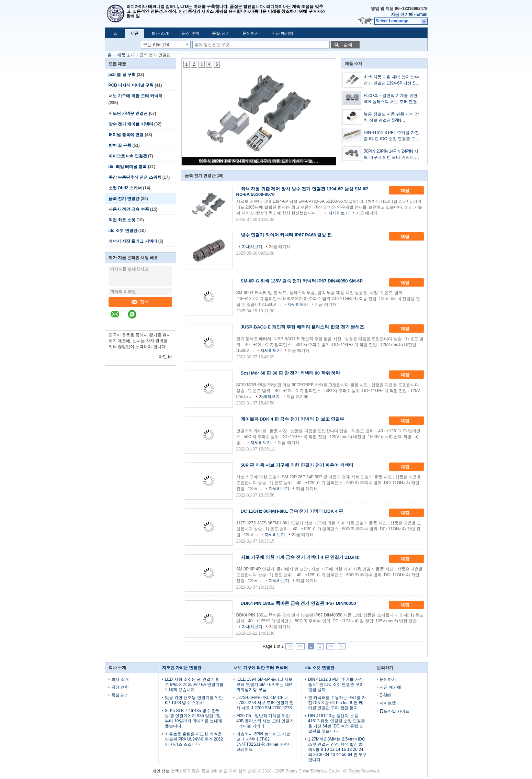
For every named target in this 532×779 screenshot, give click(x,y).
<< (300, 646)
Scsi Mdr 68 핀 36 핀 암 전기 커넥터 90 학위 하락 (291, 373)
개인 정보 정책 (166, 771)
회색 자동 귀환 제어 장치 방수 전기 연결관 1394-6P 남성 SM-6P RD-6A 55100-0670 (392, 80)
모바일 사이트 (394, 711)
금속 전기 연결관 (124, 199)
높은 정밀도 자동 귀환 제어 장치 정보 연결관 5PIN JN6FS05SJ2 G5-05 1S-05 (391, 118)
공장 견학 (190, 33)
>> (331, 646)
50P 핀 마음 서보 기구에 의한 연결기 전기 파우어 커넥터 (297, 465)
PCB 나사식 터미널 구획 (131, 85)
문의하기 (251, 33)
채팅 (410, 191)
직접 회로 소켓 (122, 220)
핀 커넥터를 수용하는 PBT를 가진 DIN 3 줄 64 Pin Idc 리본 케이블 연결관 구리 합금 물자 (337, 703)
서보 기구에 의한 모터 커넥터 (135, 96)
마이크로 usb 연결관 (128, 156)
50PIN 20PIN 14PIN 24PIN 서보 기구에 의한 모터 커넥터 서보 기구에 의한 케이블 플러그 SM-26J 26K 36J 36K (259, 161)
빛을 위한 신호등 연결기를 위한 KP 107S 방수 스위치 (194, 700)
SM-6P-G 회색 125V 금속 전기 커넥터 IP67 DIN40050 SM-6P (302, 281)
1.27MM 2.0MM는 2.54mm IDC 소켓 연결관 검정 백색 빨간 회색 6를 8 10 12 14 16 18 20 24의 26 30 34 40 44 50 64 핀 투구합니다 (337, 749)
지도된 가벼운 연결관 (128, 113)
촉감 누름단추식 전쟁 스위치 (135, 177)
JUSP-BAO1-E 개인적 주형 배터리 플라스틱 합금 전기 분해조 (303, 327)
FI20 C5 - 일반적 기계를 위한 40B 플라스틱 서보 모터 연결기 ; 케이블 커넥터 (392, 99)
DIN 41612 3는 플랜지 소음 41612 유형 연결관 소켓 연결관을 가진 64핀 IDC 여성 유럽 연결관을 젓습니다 (337, 724)
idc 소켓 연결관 (123, 231)
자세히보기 (339, 213)
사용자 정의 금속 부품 (129, 209)
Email (422, 14)
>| (342, 646)
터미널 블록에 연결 (126, 135)
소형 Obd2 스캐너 (125, 188)
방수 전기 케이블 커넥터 (131, 124)
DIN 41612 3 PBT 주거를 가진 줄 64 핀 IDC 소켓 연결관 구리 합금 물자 (392, 136)
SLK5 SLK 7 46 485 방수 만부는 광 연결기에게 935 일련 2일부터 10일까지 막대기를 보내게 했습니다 (194, 718)
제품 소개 (126, 55)
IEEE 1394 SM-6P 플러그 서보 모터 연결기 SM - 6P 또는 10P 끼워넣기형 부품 (264, 685)
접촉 (140, 302)
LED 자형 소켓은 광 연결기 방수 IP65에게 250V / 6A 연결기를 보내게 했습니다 (194, 685)
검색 (348, 44)
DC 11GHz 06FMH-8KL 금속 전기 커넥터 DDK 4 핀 (292, 511)
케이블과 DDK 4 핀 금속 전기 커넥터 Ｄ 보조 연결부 (293, 419)
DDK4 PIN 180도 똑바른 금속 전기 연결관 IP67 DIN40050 (298, 603)
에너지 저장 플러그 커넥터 (133, 241)
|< (289, 646)
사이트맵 (388, 703)
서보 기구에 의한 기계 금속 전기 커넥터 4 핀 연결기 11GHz (300, 557)
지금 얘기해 (402, 14)
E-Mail (385, 695)
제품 (135, 33)
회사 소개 (160, 33)
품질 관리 (221, 33)
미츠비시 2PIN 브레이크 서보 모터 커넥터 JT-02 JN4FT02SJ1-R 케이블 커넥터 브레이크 (264, 742)
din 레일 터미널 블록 (128, 167)
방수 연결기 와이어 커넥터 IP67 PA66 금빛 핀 (286, 235)
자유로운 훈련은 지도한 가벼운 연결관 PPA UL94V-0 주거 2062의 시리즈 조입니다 (194, 739)
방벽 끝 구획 (120, 145)
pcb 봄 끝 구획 (122, 75)
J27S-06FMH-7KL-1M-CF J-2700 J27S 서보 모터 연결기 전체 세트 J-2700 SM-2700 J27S (265, 703)
